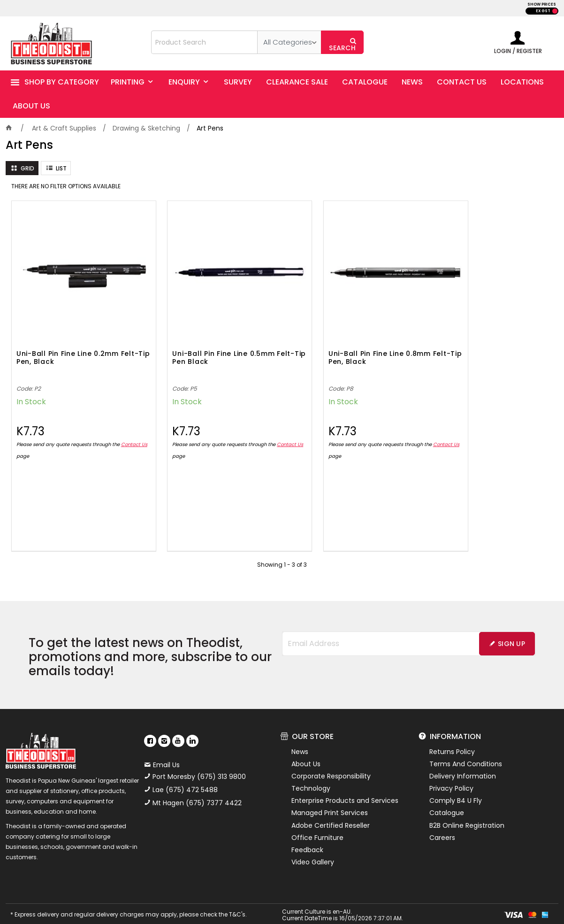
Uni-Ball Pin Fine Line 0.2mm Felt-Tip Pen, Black (68, 340)
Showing (282, 547)
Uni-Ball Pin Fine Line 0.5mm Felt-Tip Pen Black (206, 340)
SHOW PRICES (542, 4)
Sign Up (511, 626)
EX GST (543, 11)
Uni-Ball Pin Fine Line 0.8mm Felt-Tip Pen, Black (344, 340)
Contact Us (30, 438)
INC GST (555, 11)
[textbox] (204, 42)
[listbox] (289, 42)
